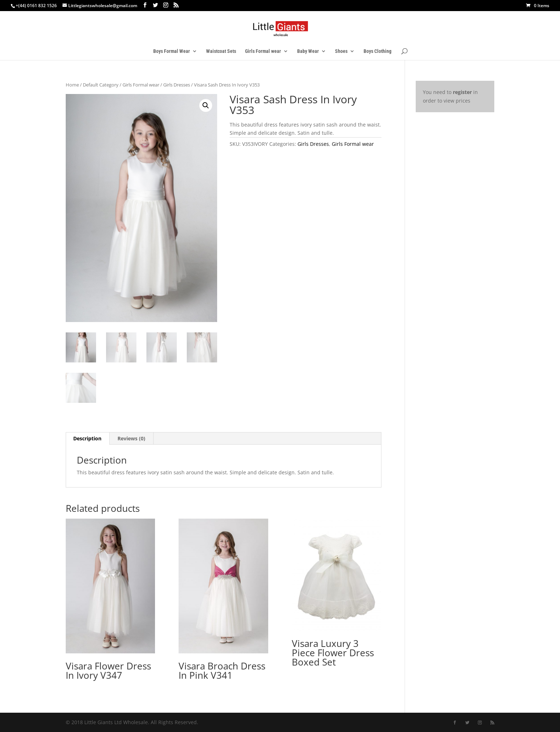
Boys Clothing (377, 51)
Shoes (341, 51)
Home (72, 85)
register (462, 92)
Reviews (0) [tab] (131, 438)
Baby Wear (308, 51)
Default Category (101, 85)
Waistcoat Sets (221, 51)
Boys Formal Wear (172, 51)
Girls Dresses (177, 85)
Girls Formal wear (263, 51)
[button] (206, 105)
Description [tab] (87, 438)
